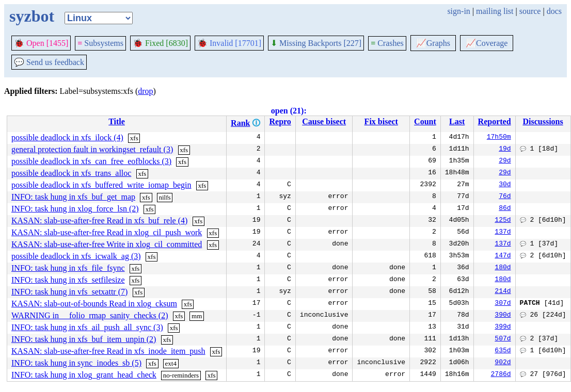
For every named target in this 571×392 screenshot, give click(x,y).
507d (503, 339)
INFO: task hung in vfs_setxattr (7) (69, 292)
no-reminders (181, 375)
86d (505, 209)
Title (117, 121)
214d (503, 292)
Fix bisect (381, 121)
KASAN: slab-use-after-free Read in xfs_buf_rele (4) (99, 221)
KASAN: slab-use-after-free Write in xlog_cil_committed (107, 244)
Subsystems (100, 43)
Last (457, 121)
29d (505, 161)
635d (503, 351)
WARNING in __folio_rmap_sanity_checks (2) (90, 315)
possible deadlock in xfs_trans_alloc (71, 173)
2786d (501, 375)
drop (145, 91)
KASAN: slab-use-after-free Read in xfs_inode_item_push (108, 351)
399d (503, 328)
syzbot (32, 16)
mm (197, 316)
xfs (134, 138)
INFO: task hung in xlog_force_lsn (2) (75, 209)
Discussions (543, 121)
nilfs (165, 197)
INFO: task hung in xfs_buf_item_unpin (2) (84, 339)
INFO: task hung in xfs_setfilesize (68, 280)
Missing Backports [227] (316, 43)
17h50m (499, 138)
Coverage (487, 43)
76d (505, 197)
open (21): (289, 111)
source (530, 11)
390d (503, 316)
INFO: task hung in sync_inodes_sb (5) (76, 363)
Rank (240, 123)
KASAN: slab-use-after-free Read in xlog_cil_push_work (107, 232)
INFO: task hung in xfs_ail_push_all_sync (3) (87, 327)
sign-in (458, 11)
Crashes (387, 43)
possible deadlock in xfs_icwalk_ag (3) (76, 256)
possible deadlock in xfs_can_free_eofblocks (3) (91, 161)
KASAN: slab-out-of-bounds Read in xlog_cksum (94, 304)
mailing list (495, 11)
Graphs (433, 43)
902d (503, 363)
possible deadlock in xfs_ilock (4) (67, 137)
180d (503, 268)
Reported (495, 121)
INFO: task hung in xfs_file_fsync (68, 268)
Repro (280, 121)
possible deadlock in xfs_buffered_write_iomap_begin (101, 185)
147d (503, 256)
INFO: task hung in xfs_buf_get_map (73, 197)
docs (554, 11)
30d (505, 185)
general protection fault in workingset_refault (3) (92, 149)
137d (503, 233)
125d (503, 221)
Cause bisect (324, 121)
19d (505, 150)
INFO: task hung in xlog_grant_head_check (84, 375)
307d (503, 304)
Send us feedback (49, 62)
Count (425, 121)
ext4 (171, 363)
